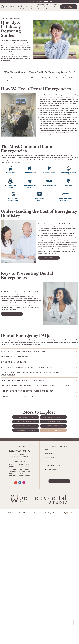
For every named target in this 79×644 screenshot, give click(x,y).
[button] (10, 170)
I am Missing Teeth (53, 422)
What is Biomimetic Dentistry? (26, 417)
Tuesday (12, 467)
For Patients (45, 8)
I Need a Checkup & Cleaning (53, 417)
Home (27, 7)
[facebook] (20, 483)
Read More (49, 258)
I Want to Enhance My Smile (26, 426)
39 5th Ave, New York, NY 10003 (47, 4)
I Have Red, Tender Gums (53, 426)
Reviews (51, 7)
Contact (57, 7)
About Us (32, 8)
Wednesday (14, 469)
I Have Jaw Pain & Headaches (26, 430)
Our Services (38, 8)
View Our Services (53, 430)
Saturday (13, 476)
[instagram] (24, 483)
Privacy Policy (39, 513)
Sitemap (31, 513)
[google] (16, 483)
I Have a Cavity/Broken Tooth (26, 422)
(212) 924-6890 (41, 1)
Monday (12, 465)
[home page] (13, 7)
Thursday (13, 471)
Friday (12, 474)
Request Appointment (69, 7)
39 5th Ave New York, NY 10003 (20, 455)
